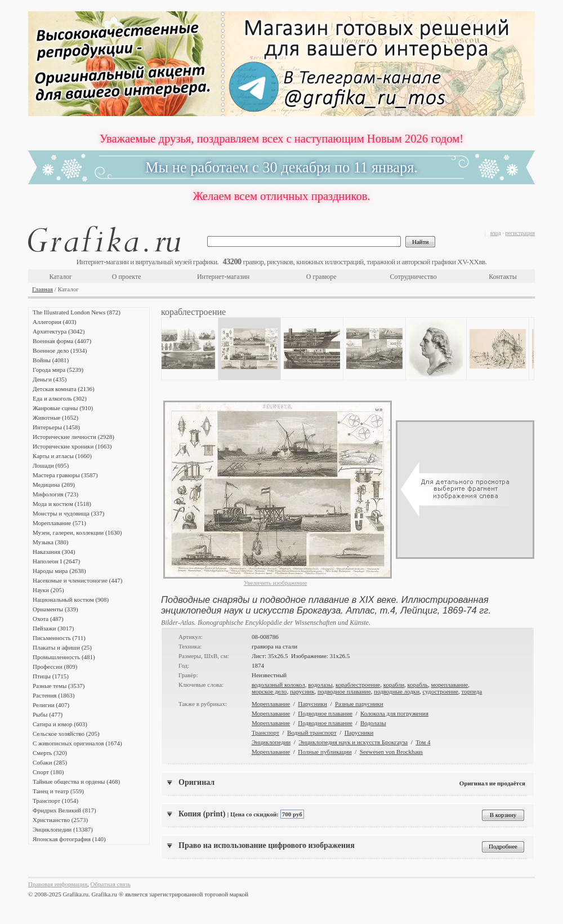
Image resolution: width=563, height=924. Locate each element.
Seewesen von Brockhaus (391, 752)
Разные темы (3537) (59, 686)
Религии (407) (51, 705)
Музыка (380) (50, 542)
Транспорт (265, 732)
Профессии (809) (55, 667)
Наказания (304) (54, 552)
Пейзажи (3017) (53, 628)
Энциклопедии (271, 742)
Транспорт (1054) (55, 801)
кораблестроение (358, 685)
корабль (418, 685)
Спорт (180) (48, 772)
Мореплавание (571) (59, 523)
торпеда (472, 691)
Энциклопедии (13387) (63, 829)
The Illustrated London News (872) (77, 312)
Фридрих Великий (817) (64, 810)
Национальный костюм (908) (71, 599)
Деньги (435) (50, 379)
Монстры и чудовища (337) (68, 513)
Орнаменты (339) (55, 609)
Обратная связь (111, 884)
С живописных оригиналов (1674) (77, 743)
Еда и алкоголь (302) (60, 398)
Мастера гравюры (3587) (65, 475)
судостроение (441, 691)
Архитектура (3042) (59, 331)
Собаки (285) (50, 762)
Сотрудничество (414, 277)
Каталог (61, 277)
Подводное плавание (325, 713)
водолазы (320, 685)
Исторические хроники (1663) (72, 446)
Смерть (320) (50, 753)
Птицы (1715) (51, 676)
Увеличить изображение (276, 583)
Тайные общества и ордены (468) (76, 781)
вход (496, 233)
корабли (394, 685)
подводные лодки (397, 691)
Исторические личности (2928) (73, 437)
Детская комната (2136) (64, 389)
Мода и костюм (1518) (62, 504)
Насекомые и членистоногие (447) (77, 580)
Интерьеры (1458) (56, 427)
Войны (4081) (51, 360)
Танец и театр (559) (58, 791)
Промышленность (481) (64, 657)
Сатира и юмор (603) (60, 724)
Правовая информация (58, 884)
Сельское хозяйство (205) (66, 734)
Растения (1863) (53, 695)
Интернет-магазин (223, 277)
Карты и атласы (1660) (62, 456)
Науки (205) (48, 590)
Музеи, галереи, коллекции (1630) (77, 532)
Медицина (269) (54, 485)
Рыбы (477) (48, 714)
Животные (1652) (55, 417)
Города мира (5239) (58, 370)
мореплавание (450, 685)
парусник (302, 691)
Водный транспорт (312, 732)
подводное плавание (344, 691)
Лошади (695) (51, 465)
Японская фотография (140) (69, 839)
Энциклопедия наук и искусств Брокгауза (353, 742)
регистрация (520, 233)
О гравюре (321, 277)
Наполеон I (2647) (56, 561)
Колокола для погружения (394, 713)
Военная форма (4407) (62, 341)
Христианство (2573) (60, 820)
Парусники (312, 704)
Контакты (503, 277)
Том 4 (423, 742)
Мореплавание (271, 704)
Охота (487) (48, 619)
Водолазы (373, 723)
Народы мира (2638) (59, 571)
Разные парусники (359, 704)
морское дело (269, 691)
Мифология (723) (55, 494)
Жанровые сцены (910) (63, 408)
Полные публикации (325, 752)
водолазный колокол (278, 685)
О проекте (127, 277)
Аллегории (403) (54, 322)
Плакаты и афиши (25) (62, 647)
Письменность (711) (59, 638)
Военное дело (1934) (60, 350)
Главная (43, 289)
